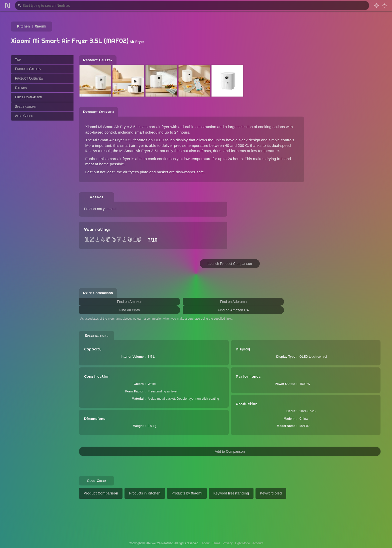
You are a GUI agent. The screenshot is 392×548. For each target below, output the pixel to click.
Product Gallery (28, 69)
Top (18, 60)
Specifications (26, 107)
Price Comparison (28, 97)
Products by (187, 493)
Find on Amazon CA (233, 310)
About (206, 543)
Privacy (228, 543)
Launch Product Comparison (230, 264)
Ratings (21, 88)
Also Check (24, 116)
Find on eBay (130, 310)
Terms (216, 543)
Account (258, 543)
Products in (145, 493)
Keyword (231, 493)
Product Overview (29, 78)
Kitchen (23, 26)
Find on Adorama (233, 302)
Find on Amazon (130, 302)
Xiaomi (40, 26)
